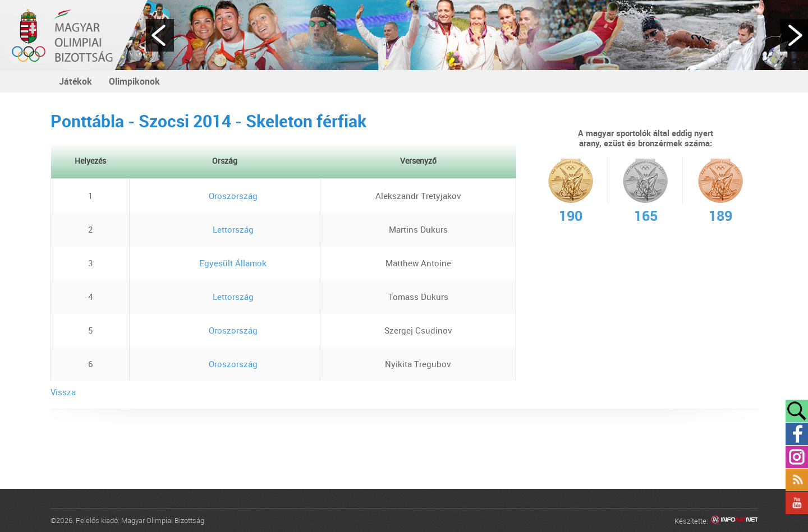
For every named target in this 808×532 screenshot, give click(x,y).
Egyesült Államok (225, 263)
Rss (797, 480)
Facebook (797, 434)
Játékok (75, 81)
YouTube (797, 503)
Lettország (225, 229)
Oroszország (225, 196)
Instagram (797, 457)
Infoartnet (734, 521)
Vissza (63, 392)
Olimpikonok (134, 81)
